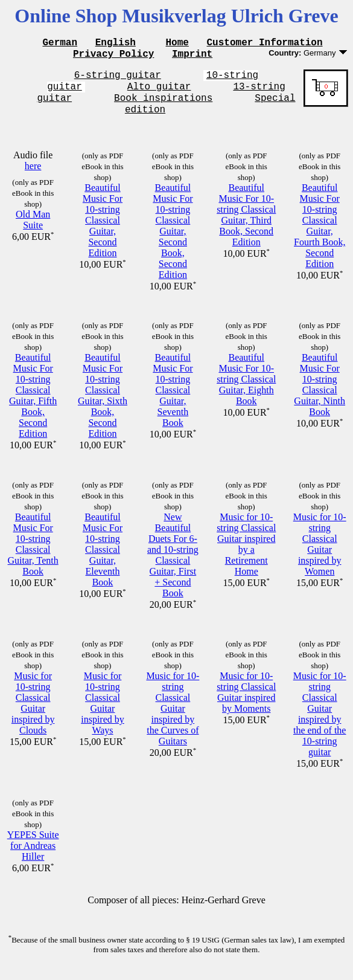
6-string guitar (118, 80)
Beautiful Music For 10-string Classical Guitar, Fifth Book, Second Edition (33, 406)
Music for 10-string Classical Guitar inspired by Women (320, 555)
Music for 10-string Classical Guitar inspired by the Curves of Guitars (173, 719)
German (60, 44)
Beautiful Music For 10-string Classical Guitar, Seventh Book (173, 401)
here (33, 177)
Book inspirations (163, 106)
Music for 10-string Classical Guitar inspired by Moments (246, 703)
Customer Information (265, 44)
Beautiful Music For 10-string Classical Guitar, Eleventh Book (103, 560)
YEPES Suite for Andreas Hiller (33, 856)
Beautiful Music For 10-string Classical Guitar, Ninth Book (320, 395)
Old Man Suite (33, 230)
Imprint (192, 57)
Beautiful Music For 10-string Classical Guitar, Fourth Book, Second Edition (320, 237)
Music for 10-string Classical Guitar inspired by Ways (103, 714)
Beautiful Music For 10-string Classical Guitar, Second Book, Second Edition (173, 242)
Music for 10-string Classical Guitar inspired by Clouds (33, 714)
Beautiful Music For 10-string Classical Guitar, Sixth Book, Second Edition (103, 406)
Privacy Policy (113, 57)
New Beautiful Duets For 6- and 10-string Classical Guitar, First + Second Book (173, 566)
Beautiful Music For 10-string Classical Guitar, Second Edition (103, 231)
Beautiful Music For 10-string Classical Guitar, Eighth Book (246, 390)
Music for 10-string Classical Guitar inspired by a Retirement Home (246, 555)
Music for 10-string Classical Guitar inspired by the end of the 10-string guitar (320, 725)
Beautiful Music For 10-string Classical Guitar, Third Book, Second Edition (246, 226)
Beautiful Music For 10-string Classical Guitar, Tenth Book (33, 555)
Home (177, 44)
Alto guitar (159, 93)
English (116, 44)
